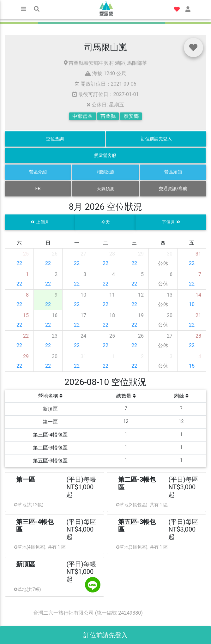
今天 (105, 222)
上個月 (40, 222)
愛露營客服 (105, 156)
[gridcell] (19, 259)
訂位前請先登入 (156, 139)
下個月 (171, 222)
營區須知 (173, 172)
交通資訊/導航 (173, 189)
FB (38, 189)
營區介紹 (38, 172)
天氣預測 (105, 189)
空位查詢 (55, 139)
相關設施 (105, 172)
